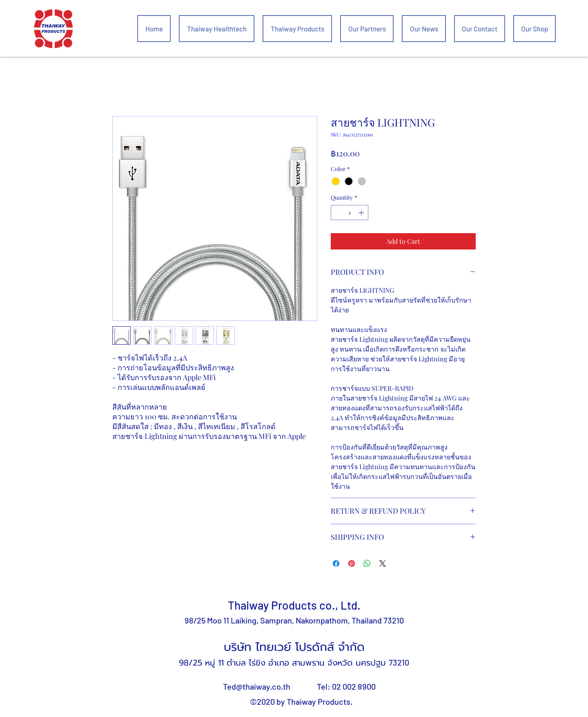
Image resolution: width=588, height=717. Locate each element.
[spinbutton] (350, 213)
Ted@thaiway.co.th (257, 686)
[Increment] (362, 213)
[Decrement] (337, 213)
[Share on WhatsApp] (367, 563)
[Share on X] (383, 563)
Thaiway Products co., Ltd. (294, 605)
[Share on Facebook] (336, 563)
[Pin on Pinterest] (352, 563)
